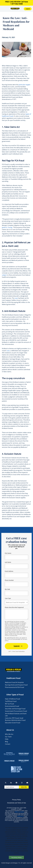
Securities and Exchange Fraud (15, 709)
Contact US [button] (28, 9)
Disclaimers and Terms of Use (16, 803)
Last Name (8, 562)
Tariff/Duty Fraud (11, 701)
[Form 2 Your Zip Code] (16, 593)
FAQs (7, 739)
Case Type (8, 598)
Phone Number (9, 580)
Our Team (8, 737)
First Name (8, 553)
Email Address (9, 571)
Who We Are (9, 734)
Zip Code (7, 589)
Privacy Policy (16, 800)
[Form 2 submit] (16, 646)
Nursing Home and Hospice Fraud (16, 685)
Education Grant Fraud (13, 723)
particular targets (24, 85)
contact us (20, 816)
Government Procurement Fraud (16, 711)
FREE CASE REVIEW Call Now (16, 3)
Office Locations (19, 812)
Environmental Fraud (12, 706)
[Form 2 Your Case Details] (16, 614)
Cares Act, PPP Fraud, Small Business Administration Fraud (15, 719)
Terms (9, 639)
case (16, 298)
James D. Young (7, 227)
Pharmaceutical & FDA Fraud (15, 687)
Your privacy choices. (17, 858)
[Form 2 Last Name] (16, 566)
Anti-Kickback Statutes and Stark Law (16, 715)
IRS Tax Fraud (9, 704)
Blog (6, 742)
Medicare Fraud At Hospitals (14, 682)
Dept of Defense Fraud (12, 699)
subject (4, 275)
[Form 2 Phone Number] (16, 584)
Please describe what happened (14, 607)
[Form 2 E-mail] (16, 575)
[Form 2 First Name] (16, 557)
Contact (8, 744)
